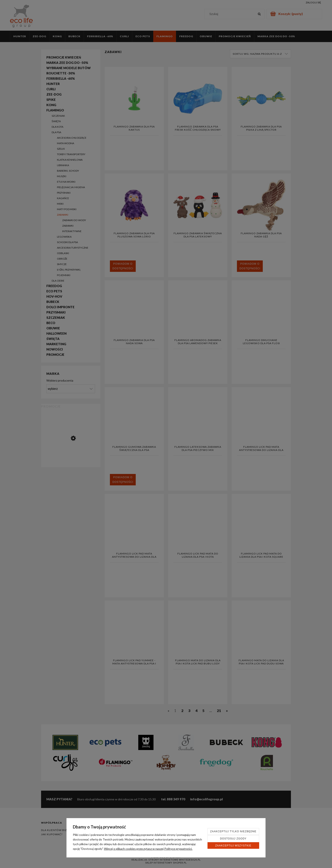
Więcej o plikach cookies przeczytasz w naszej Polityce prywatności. (148, 849)
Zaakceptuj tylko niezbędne (233, 831)
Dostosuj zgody (233, 839)
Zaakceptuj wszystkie (233, 846)
